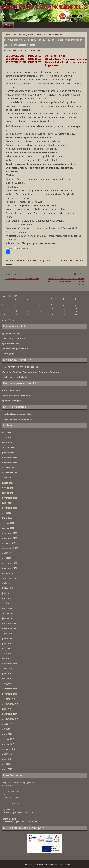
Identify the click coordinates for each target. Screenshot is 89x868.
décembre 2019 (10, 664)
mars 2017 (7, 734)
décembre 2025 (10, 458)
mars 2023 (7, 518)
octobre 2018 (9, 699)
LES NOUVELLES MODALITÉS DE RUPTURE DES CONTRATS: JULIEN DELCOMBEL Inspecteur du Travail (66, 282)
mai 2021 (7, 598)
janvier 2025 (8, 493)
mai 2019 (7, 679)
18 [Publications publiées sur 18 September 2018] (16, 311)
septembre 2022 (10, 548)
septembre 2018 (10, 704)
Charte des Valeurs (11, 391)
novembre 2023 (10, 508)
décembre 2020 (10, 624)
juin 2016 (7, 759)
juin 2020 (7, 644)
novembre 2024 (10, 498)
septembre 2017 (10, 719)
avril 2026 (7, 438)
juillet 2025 (8, 483)
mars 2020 (7, 659)
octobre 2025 (9, 468)
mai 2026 (7, 433)
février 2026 (8, 448)
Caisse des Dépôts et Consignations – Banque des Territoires (31, 372)
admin (14, 50)
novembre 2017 (10, 714)
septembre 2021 (10, 578)
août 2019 (7, 669)
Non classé (60, 34)
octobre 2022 (9, 543)
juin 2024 (7, 503)
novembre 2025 (10, 463)
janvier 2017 (8, 744)
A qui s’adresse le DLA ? (14, 339)
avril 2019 (7, 684)
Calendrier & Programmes (23, 34)
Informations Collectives (44, 34)
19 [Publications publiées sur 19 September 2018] (27, 311)
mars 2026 (7, 443)
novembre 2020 (10, 628)
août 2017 (7, 724)
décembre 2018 (10, 689)
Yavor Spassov (65, 864)
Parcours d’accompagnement (17, 396)
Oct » (12, 320)
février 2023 (8, 523)
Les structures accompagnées (17, 414)
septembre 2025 (10, 473)
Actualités (8, 34)
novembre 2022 (10, 538)
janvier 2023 (8, 528)
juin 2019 (7, 674)
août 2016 (7, 754)
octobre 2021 (9, 573)
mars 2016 (7, 769)
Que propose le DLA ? (12, 344)
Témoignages (9, 354)
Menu (8, 25)
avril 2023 (7, 513)
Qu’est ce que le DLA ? (13, 334)
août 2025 (7, 478)
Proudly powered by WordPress (30, 864)
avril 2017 (7, 729)
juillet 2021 (8, 588)
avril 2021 (7, 603)
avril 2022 (7, 558)
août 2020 (7, 634)
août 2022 (7, 553)
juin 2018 (7, 709)
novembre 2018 (10, 694)
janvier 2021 (8, 618)
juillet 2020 (8, 639)
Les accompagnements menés (17, 419)
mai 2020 (7, 649)
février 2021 (8, 613)
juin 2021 (7, 593)
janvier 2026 (8, 453)
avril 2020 (7, 654)
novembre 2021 (10, 568)
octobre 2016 (9, 749)
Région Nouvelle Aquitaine (15, 377)
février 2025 (8, 488)
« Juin (5, 320)
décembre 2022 (10, 533)
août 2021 (7, 583)
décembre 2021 (10, 563)
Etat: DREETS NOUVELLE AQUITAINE (20, 367)
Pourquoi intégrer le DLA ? (15, 349)
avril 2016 (7, 764)
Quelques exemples (12, 401)
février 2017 (8, 739)
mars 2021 (7, 608)
